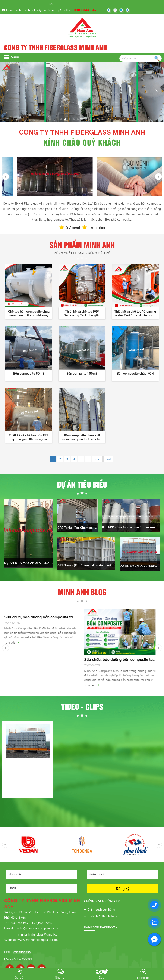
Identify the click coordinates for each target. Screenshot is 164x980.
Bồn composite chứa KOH (135, 374)
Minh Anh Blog (82, 592)
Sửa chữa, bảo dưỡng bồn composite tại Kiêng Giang (42, 617)
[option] (42, 177)
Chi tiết (12, 643)
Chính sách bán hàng (101, 909)
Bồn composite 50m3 (29, 374)
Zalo (102, 977)
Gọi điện (20, 977)
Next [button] (158, 177)
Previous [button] (6, 177)
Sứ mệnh (74, 227)
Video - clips (82, 707)
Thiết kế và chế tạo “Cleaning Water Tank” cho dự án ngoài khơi (135, 313)
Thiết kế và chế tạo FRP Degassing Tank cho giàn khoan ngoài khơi (82, 313)
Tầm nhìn (97, 227)
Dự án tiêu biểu (82, 485)
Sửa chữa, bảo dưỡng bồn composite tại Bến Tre (122, 659)
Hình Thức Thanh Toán (102, 916)
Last (108, 459)
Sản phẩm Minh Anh (82, 248)
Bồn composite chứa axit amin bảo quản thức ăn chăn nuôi (82, 437)
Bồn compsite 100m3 (82, 374)
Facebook (143, 978)
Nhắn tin (61, 977)
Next (97, 459)
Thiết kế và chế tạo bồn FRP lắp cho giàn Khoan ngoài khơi (29, 437)
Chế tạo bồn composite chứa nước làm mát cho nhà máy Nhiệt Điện (29, 313)
